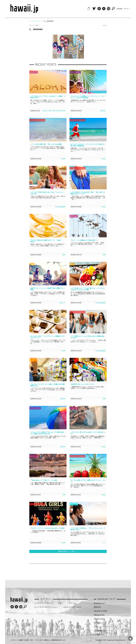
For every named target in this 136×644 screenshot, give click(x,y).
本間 (104, 255)
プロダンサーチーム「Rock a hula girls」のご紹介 (47, 528)
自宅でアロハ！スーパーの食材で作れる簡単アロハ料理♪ (47, 289)
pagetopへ (130, 638)
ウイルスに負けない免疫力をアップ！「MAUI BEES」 (46, 241)
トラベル (72, 603)
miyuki (63, 351)
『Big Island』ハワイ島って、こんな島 (44, 480)
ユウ (104, 543)
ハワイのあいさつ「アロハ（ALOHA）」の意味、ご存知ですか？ (48, 97)
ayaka (104, 495)
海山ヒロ (62, 303)
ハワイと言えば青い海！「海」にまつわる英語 (46, 144)
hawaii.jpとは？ (100, 603)
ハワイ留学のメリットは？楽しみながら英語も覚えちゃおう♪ (88, 337)
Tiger (64, 255)
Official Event (99, 615)
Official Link (98, 619)
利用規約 (97, 623)
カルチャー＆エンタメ (72, 607)
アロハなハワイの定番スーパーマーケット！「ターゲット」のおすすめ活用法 (88, 97)
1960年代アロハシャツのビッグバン (83, 384)
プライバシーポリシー (103, 627)
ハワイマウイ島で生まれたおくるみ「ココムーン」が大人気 (47, 193)
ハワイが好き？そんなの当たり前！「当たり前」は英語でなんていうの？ (88, 193)
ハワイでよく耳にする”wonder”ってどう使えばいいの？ (88, 433)
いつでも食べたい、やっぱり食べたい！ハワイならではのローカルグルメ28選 (88, 289)
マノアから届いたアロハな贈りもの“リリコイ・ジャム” (88, 481)
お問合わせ (98, 635)
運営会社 (97, 607)
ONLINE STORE (100, 611)
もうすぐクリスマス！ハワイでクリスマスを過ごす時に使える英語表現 (88, 145)
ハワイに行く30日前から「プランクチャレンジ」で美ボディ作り (88, 529)
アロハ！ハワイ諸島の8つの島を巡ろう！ (84, 240)
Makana (103, 111)
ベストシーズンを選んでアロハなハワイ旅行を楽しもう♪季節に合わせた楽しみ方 (47, 433)
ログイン (127, 9)
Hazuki (63, 159)
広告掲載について (101, 631)
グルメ (60, 603)
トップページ (34, 21)
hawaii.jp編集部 (60, 207)
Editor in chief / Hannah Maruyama (54, 111)
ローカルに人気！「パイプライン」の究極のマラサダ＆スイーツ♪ (47, 337)
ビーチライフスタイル (43, 603)
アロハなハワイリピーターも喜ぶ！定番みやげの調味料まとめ (47, 385)
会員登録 (119, 9)
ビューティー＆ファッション (46, 607)
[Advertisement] (68, 571)
